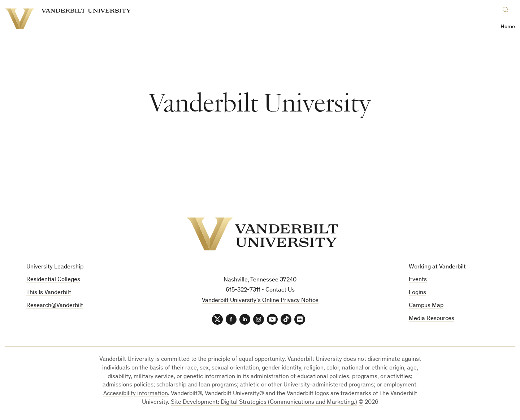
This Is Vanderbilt (49, 293)
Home (508, 27)
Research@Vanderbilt (55, 306)
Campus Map (426, 306)
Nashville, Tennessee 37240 (260, 280)
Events (418, 280)
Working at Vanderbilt (437, 267)
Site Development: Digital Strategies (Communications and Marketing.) (264, 402)
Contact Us (280, 290)
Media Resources (432, 319)
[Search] (507, 8)
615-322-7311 (243, 290)
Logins (417, 293)
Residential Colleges (53, 280)
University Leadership (55, 267)
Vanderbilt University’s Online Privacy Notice (260, 301)
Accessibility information (136, 394)
